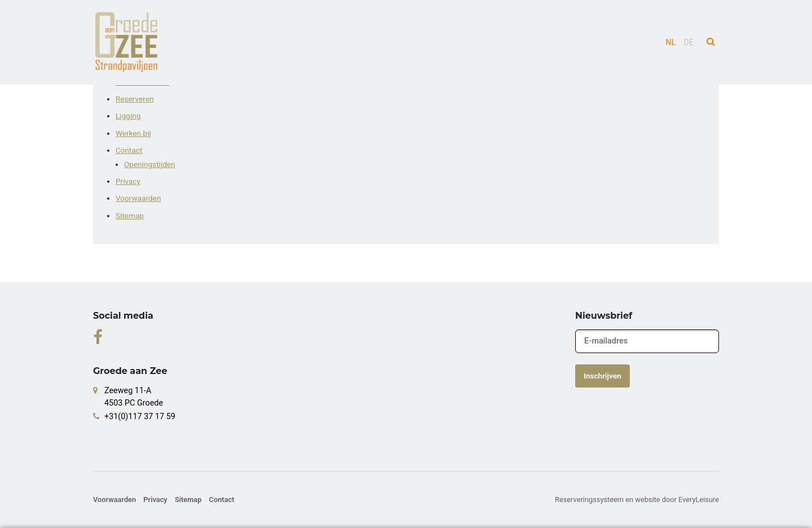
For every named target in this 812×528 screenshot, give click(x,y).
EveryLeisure (699, 500)
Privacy (128, 181)
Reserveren (134, 99)
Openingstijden (150, 164)
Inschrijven (603, 376)
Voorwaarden (138, 198)
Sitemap (130, 215)
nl (670, 43)
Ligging (128, 116)
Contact (129, 150)
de (689, 43)
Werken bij (133, 133)
